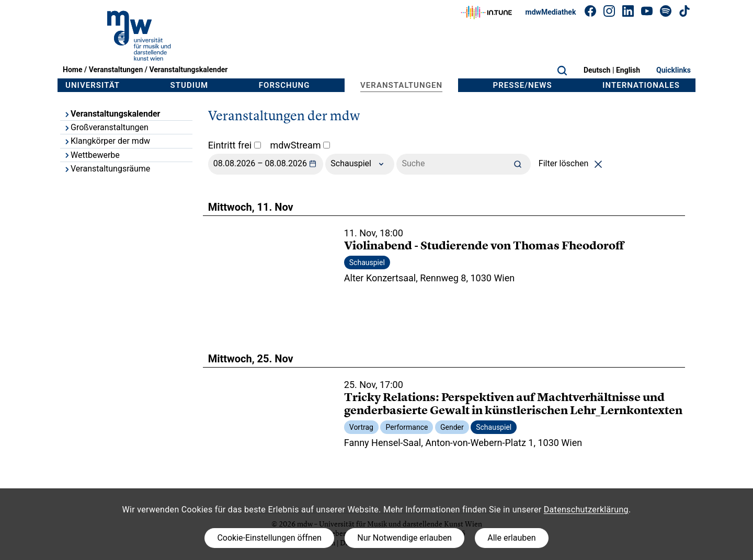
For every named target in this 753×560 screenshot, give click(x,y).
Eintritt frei (235, 145)
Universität (93, 85)
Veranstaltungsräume (107, 169)
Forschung (284, 85)
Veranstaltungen (116, 70)
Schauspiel (360, 164)
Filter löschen (572, 163)
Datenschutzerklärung (586, 510)
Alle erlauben (511, 538)
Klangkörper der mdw (107, 141)
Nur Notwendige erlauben (404, 538)
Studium (190, 85)
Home (72, 70)
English (628, 70)
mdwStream (300, 145)
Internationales (641, 85)
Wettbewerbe (92, 155)
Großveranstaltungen (106, 127)
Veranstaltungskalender (188, 70)
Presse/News (523, 85)
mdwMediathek (551, 12)
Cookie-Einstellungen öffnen (269, 538)
